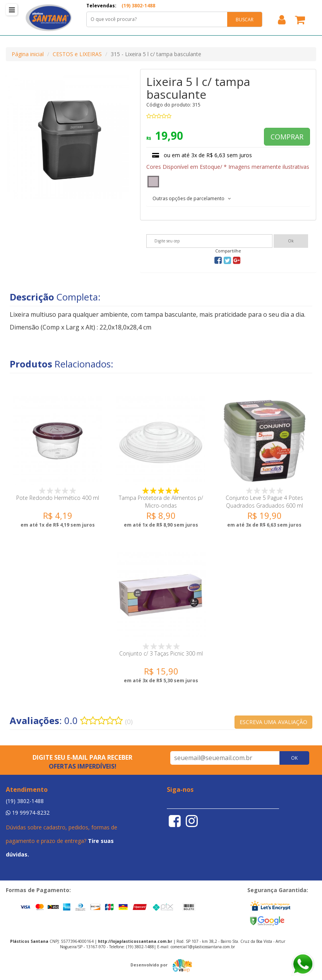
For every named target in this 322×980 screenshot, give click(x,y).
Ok (291, 241)
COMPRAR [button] (287, 137)
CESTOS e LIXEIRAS (77, 54)
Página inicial (28, 54)
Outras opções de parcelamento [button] (192, 198)
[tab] (228, 198)
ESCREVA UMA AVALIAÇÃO (273, 722)
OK (294, 758)
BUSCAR (245, 20)
